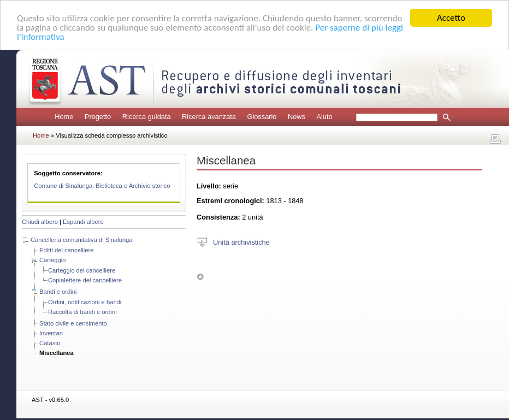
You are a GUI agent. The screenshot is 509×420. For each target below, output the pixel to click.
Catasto (50, 343)
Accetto (451, 18)
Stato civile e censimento (73, 323)
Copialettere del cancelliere (85, 280)
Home (64, 117)
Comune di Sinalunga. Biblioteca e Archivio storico (102, 186)
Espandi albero (83, 222)
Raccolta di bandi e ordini (82, 312)
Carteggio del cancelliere (82, 270)
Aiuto (324, 117)
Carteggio (53, 260)
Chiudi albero (40, 222)
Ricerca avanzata (209, 117)
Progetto (98, 117)
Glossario (262, 117)
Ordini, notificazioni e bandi (85, 302)
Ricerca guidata (147, 117)
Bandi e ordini (58, 292)
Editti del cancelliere (67, 250)
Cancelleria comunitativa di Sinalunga (82, 240)
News (297, 117)
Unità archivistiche (241, 242)
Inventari (51, 333)
